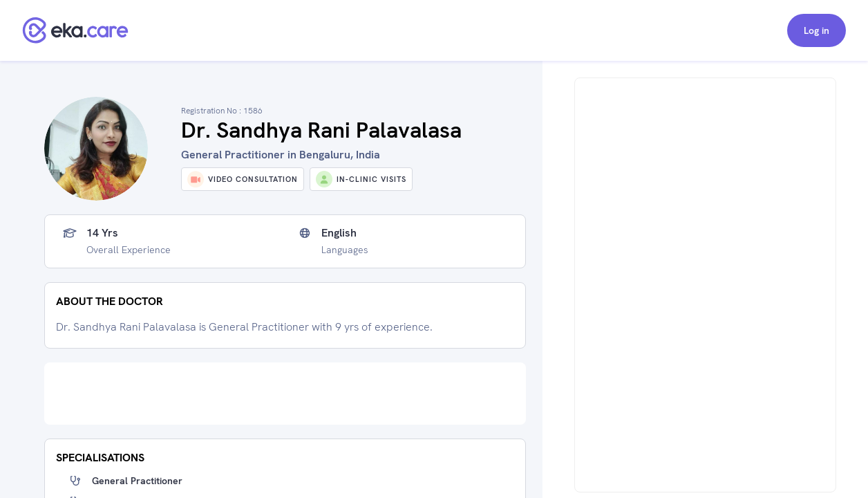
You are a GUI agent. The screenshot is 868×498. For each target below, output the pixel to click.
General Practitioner (137, 481)
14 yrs (102, 233)
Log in (817, 30)
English (339, 233)
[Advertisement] (285, 394)
